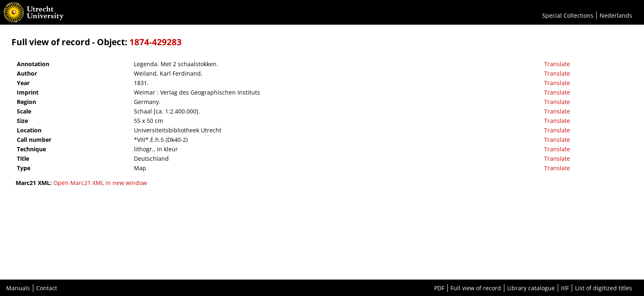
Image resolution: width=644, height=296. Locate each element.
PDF (439, 288)
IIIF (565, 288)
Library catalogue (531, 288)
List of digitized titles (604, 288)
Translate (557, 64)
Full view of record (476, 288)
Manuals (18, 288)
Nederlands (616, 15)
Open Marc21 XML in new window (100, 183)
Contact (47, 288)
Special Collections (568, 15)
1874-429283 (155, 42)
